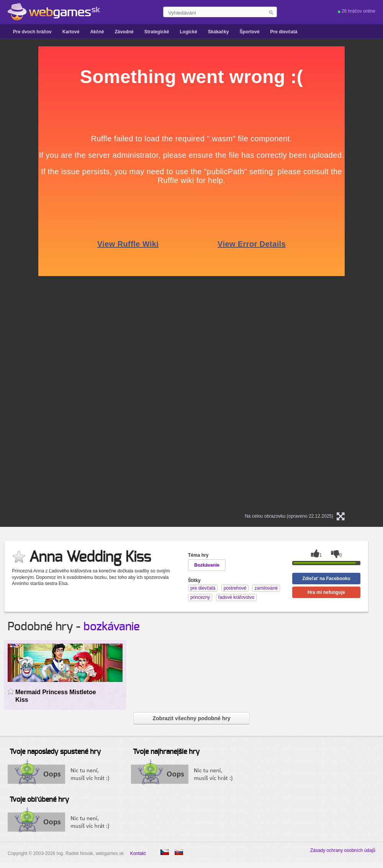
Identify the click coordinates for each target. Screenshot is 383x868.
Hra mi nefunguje (326, 592)
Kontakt (138, 853)
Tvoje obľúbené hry (39, 800)
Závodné (124, 32)
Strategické (157, 32)
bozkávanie (112, 627)
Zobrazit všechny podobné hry (191, 718)
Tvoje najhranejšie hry (166, 752)
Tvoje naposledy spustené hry (55, 752)
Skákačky (219, 32)
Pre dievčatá (284, 32)
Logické (188, 32)
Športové (250, 32)
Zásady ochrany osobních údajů (343, 850)
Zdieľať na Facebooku (326, 579)
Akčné (97, 32)
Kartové (71, 32)
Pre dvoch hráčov (32, 32)
